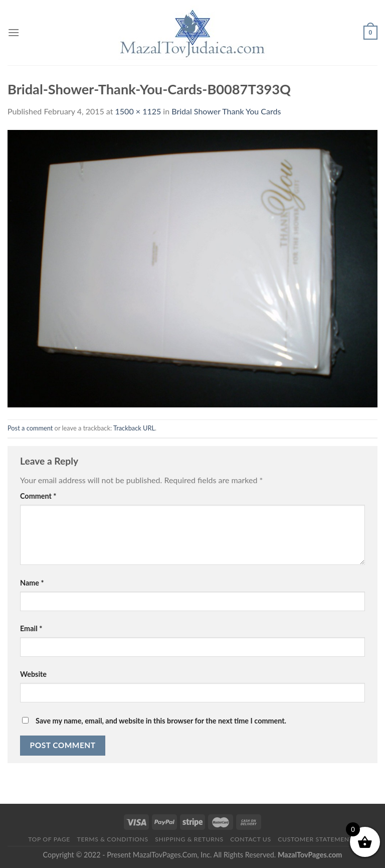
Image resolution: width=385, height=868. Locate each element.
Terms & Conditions (113, 839)
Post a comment (30, 428)
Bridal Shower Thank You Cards (226, 111)
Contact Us (250, 839)
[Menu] (14, 32)
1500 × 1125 (138, 111)
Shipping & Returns (189, 839)
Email (31, 628)
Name (32, 583)
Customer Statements (317, 839)
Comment (38, 496)
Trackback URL (134, 428)
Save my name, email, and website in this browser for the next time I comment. (161, 721)
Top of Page (49, 839)
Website (33, 674)
